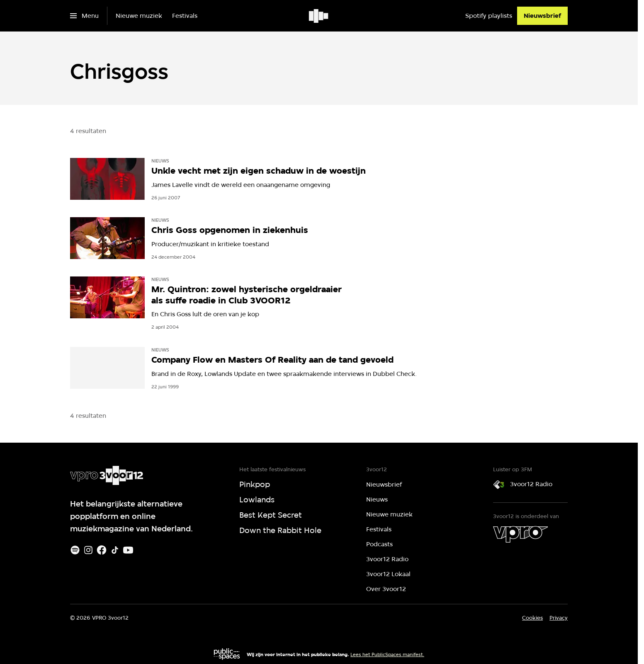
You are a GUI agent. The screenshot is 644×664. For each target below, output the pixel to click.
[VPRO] (520, 534)
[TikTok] (115, 550)
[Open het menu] (84, 16)
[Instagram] (88, 550)
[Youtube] (128, 550)
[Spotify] (75, 550)
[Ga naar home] (319, 16)
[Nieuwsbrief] (542, 16)
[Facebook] (102, 550)
